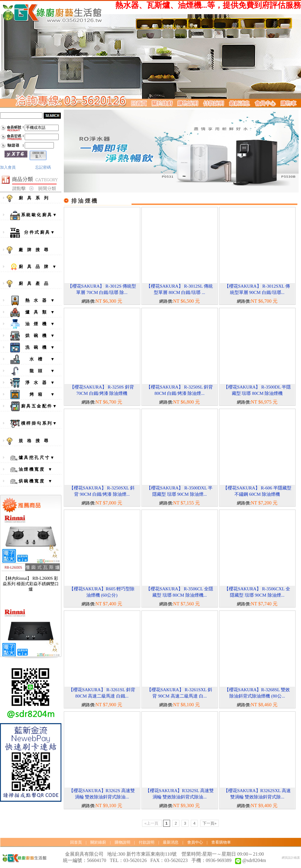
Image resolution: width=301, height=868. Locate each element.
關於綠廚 (98, 842)
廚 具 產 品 (32, 284)
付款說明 (147, 842)
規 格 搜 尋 (32, 441)
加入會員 (8, 167)
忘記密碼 (43, 167)
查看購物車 (221, 842)
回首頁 (76, 842)
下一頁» (209, 823)
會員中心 (195, 842)
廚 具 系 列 (32, 198)
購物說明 (123, 842)
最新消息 (171, 842)
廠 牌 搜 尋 (32, 250)
